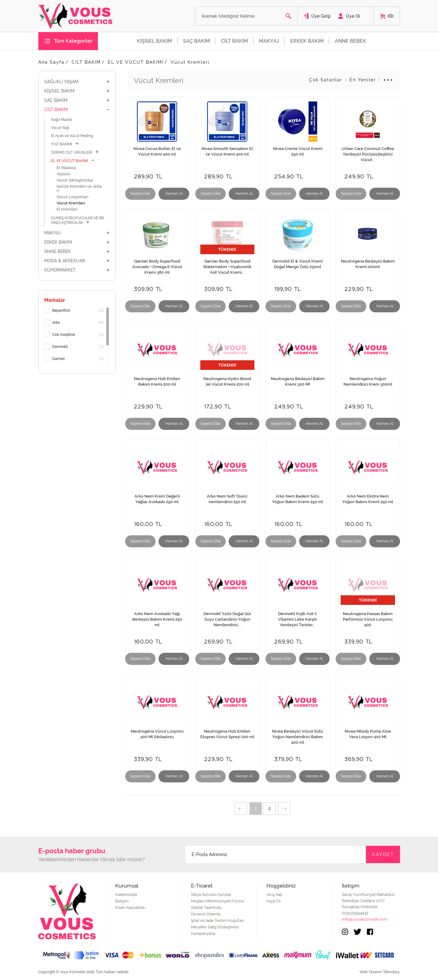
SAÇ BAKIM (196, 41)
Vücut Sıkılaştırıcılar (75, 180)
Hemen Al (174, 194)
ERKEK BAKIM (307, 41)
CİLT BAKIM (234, 41)
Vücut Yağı (60, 128)
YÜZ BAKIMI (65, 144)
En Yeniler (363, 80)
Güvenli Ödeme (206, 914)
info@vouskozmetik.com (365, 919)
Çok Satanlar (326, 80)
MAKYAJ (269, 41)
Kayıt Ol (274, 901)
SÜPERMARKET (77, 270)
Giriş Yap (274, 894)
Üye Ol (353, 16)
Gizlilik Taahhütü (206, 907)
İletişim (122, 901)
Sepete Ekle (140, 194)
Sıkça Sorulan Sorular (211, 894)
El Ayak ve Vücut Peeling (72, 136)
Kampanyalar (203, 933)
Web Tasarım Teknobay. (380, 972)
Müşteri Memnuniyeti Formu (218, 901)
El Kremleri (67, 209)
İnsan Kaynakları (130, 907)
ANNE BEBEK (351, 41)
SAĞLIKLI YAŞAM (77, 82)
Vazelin (63, 174)
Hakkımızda (126, 894)
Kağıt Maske (62, 120)
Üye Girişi (321, 16)
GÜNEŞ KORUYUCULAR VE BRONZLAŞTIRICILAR (78, 220)
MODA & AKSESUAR (77, 261)
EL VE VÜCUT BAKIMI (136, 62)
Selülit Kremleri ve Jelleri (79, 188)
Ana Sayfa (51, 62)
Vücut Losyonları (72, 197)
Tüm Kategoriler (73, 41)
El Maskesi (66, 168)
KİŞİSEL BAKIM (154, 41)
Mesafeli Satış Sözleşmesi (215, 927)
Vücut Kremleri (190, 62)
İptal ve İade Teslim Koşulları (218, 920)
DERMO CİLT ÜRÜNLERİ (75, 152)
